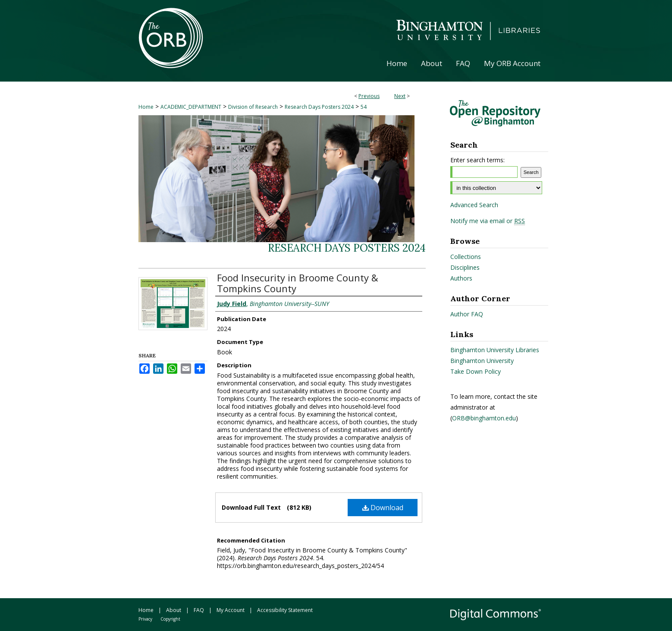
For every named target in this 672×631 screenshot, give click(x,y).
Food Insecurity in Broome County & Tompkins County (298, 283)
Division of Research (253, 107)
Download (383, 508)
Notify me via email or (488, 221)
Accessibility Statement (285, 610)
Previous (369, 96)
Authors (461, 278)
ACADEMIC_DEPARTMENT (191, 107)
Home (146, 107)
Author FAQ (467, 314)
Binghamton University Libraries (495, 350)
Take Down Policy (476, 371)
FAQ (199, 610)
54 (364, 107)
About (174, 610)
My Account (231, 610)
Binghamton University (482, 361)
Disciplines (465, 267)
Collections (466, 257)
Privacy (145, 619)
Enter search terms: (477, 160)
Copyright (170, 619)
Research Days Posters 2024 (319, 107)
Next (400, 96)
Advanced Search (474, 205)
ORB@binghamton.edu (484, 418)
